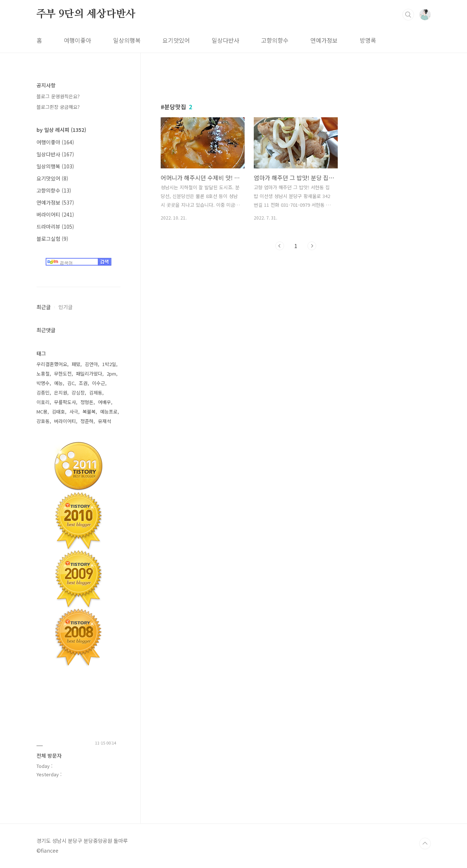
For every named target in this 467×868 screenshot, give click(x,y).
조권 (83, 383)
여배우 (104, 402)
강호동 (43, 421)
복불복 (89, 412)
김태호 (58, 412)
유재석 (104, 421)
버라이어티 (55, 214)
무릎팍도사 (65, 402)
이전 (280, 246)
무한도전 (63, 374)
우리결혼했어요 (52, 364)
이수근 (99, 383)
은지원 (61, 393)
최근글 (44, 307)
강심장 (78, 393)
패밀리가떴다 (89, 374)
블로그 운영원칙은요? (58, 96)
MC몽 (42, 412)
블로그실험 (52, 239)
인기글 (66, 307)
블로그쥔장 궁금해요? (58, 107)
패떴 (76, 364)
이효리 (43, 402)
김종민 (43, 393)
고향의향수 (275, 40)
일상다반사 (225, 40)
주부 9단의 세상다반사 (86, 14)
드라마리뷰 (55, 226)
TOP (425, 844)
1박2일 (109, 364)
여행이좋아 (78, 40)
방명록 (368, 40)
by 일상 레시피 (61, 130)
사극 (74, 412)
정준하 (87, 421)
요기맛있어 (176, 40)
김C (71, 383)
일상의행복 (127, 40)
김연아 (91, 364)
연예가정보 (324, 40)
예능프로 (109, 412)
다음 (312, 246)
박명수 (43, 383)
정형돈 (87, 402)
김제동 (96, 393)
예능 (58, 383)
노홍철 (43, 374)
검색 (408, 15)
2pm (111, 374)
